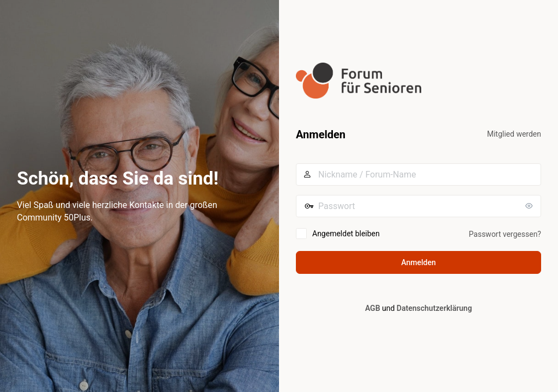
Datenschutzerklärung (434, 308)
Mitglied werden (514, 134)
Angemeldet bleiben (346, 234)
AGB (373, 308)
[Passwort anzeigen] (530, 206)
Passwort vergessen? (505, 234)
